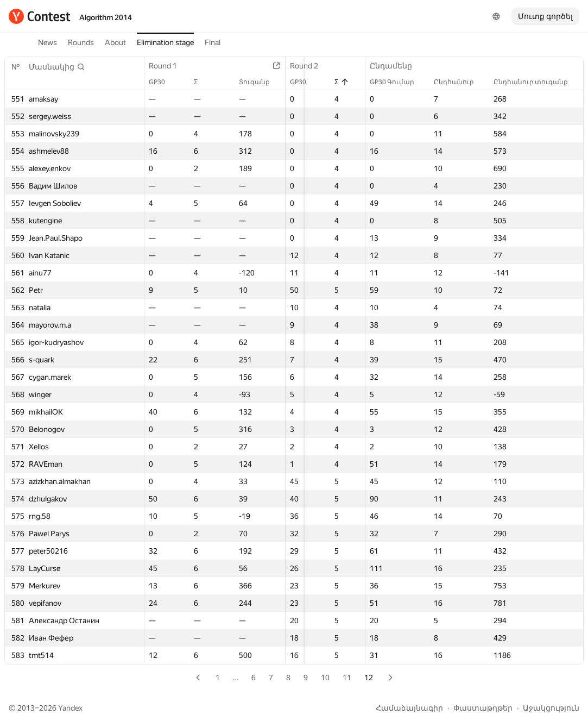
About (115, 42)
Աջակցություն (551, 708)
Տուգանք (262, 82)
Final (213, 42)
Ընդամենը (396, 66)
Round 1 (168, 66)
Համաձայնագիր (409, 708)
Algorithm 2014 (106, 17)
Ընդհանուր (459, 82)
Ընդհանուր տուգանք (536, 82)
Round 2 (312, 66)
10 (325, 678)
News (48, 42)
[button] (57, 67)
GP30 (162, 82)
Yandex (70, 708)
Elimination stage (165, 42)
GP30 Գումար (397, 82)
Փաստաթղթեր (483, 708)
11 (347, 678)
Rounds (81, 42)
